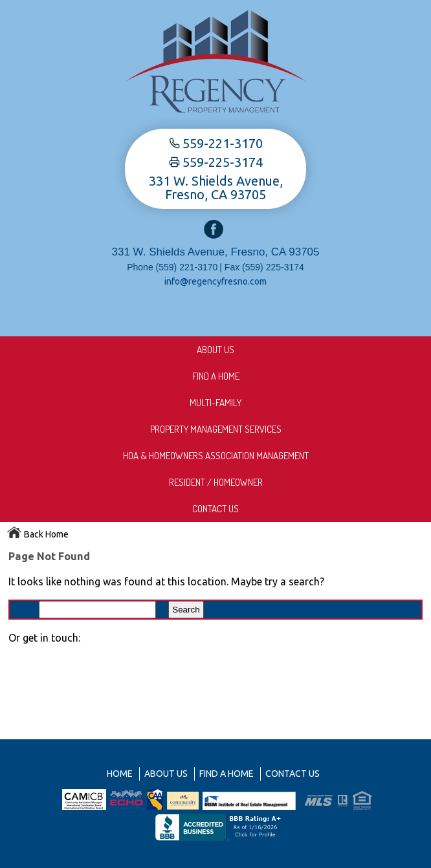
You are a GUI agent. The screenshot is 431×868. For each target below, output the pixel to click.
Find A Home (216, 376)
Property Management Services (216, 429)
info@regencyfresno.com (215, 281)
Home (120, 774)
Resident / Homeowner (216, 482)
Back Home (38, 534)
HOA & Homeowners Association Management (216, 456)
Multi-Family (215, 403)
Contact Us (215, 509)
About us (215, 350)
